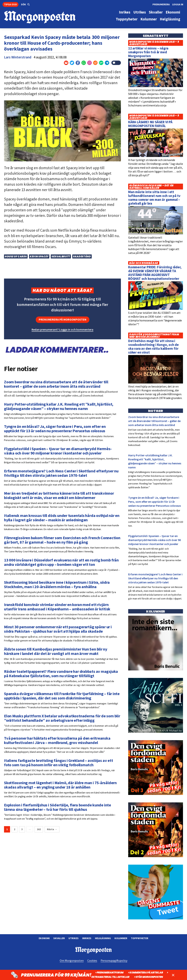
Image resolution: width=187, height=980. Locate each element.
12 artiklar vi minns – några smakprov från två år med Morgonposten (148, 52)
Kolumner (121, 938)
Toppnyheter (140, 938)
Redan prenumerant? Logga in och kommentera (62, 329)
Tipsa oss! (11, 4)
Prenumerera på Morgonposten (63, 319)
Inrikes (87, 938)
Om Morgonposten (72, 960)
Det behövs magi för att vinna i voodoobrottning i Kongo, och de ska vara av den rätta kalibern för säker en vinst (153, 347)
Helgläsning (103, 938)
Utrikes (74, 938)
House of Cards (16, 257)
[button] (25, 5)
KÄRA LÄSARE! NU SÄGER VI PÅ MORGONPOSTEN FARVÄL (150, 124)
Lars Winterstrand (18, 57)
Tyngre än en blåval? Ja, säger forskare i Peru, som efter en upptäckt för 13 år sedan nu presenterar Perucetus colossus (154, 502)
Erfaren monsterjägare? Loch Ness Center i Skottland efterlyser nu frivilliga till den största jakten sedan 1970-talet (155, 578)
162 (39, 829)
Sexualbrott (61, 257)
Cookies (92, 960)
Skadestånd (82, 257)
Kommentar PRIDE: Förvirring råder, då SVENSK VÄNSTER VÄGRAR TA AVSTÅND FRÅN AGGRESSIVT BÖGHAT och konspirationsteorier (155, 273)
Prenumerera (161, 4)
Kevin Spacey (39, 257)
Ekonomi (44, 938)
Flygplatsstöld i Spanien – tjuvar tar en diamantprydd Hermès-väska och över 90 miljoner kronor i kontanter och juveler (154, 540)
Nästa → (52, 829)
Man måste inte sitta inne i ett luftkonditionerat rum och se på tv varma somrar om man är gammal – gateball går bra (154, 198)
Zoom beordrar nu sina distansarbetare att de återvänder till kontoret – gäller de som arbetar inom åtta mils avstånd (154, 421)
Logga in (178, 4)
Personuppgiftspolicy (114, 960)
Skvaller (59, 938)
